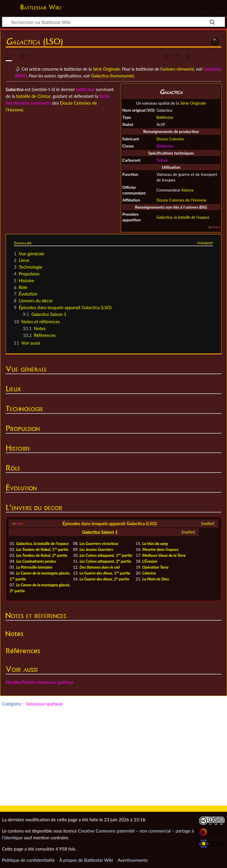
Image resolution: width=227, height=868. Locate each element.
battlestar (85, 89)
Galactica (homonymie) (113, 76)
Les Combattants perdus (36, 561)
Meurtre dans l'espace (160, 549)
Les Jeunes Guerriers (96, 549)
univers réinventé (178, 69)
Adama (187, 190)
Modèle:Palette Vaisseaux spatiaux (39, 682)
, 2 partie (42, 555)
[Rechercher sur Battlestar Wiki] (113, 22)
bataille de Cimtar (33, 96)
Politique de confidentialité (28, 860)
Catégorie (12, 704)
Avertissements (133, 860)
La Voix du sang (155, 543)
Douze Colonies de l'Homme (181, 200)
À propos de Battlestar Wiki (86, 860)
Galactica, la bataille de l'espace (183, 217)
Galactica (91, 532)
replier (208, 523)
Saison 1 (109, 532)
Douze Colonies (170, 139)
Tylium (162, 160)
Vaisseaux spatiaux (44, 704)
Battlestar (165, 117)
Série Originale (106, 69)
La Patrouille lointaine (34, 567)
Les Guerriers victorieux (99, 543)
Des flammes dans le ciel (100, 567)
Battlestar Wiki (40, 7)
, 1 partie (42, 549)
